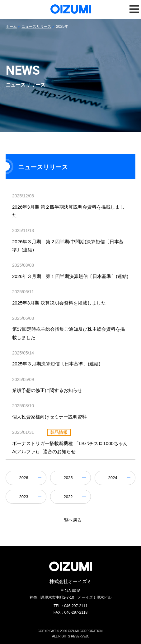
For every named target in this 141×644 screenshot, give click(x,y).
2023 (23, 497)
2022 (68, 497)
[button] (134, 9)
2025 (68, 478)
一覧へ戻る (71, 520)
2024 (113, 478)
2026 (23, 478)
